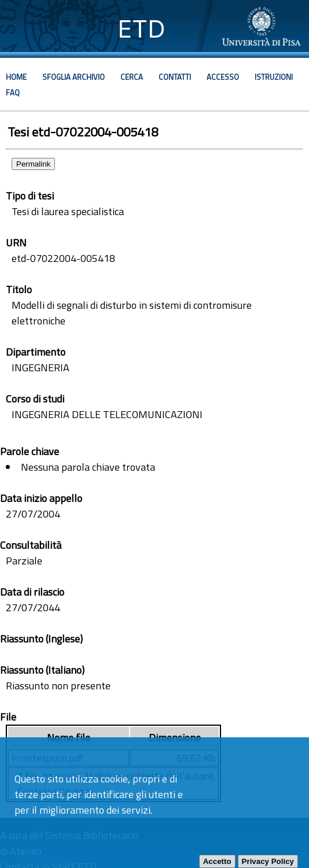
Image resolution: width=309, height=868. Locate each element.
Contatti (175, 77)
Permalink (33, 164)
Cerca (132, 77)
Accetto (217, 861)
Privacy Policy (268, 861)
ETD (141, 29)
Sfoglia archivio (73, 77)
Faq (13, 93)
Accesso (223, 77)
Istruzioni (274, 77)
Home (16, 77)
